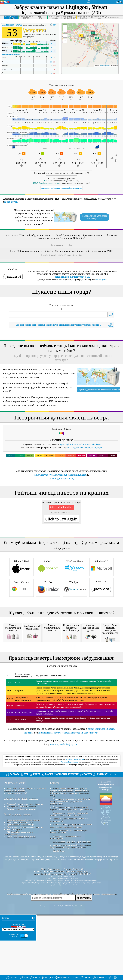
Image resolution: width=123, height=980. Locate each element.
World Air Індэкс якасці (75, 894)
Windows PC (101, 634)
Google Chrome (22, 655)
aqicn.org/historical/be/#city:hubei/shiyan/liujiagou (60, 508)
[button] (81, 37)
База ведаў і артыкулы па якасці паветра (25, 939)
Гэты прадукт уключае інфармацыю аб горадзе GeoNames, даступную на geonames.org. (71, 943)
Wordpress (75, 655)
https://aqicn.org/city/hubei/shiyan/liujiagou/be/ (61, 255)
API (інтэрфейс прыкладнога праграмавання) (18, 968)
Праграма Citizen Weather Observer (68, 953)
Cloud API (101, 655)
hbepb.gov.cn (11, 202)
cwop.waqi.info (57, 956)
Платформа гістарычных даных (21, 971)
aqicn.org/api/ (101, 279)
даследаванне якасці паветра (21, 933)
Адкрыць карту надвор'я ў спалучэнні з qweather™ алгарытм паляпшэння (69, 949)
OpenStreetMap (105, 65)
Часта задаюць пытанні (18, 949)
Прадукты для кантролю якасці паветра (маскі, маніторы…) (23, 963)
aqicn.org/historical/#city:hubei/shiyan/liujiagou (80, 478)
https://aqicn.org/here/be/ (62, 245)
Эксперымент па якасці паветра (21, 941)
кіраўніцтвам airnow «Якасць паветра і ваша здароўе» (68, 867)
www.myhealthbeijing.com (64, 879)
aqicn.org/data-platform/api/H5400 (72, 277)
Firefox (48, 655)
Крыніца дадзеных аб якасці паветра (23, 955)
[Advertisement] (62, 351)
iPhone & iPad (22, 634)
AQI (12, 25)
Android (48, 634)
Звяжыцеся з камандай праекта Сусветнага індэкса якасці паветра (25, 924)
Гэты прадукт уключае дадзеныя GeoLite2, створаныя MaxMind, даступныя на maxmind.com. (70, 936)
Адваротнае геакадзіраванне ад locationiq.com (66, 972)
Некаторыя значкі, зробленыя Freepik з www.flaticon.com (69, 966)
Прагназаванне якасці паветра (21, 959)
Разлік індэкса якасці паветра (20, 957)
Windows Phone (75, 634)
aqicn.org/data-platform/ (61, 512)
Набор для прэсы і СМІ (17, 928)
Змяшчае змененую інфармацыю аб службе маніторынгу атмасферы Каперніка (71, 960)
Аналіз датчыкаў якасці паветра (21, 944)
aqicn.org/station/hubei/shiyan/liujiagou (85, 481)
